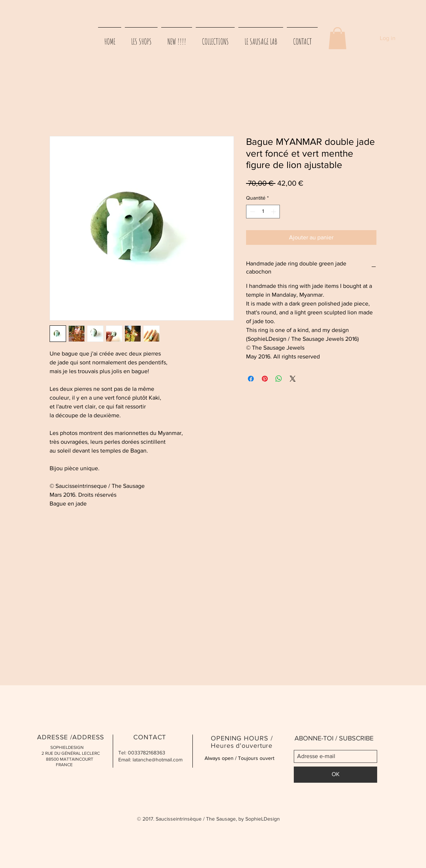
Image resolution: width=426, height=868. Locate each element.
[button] (337, 38)
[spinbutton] (263, 212)
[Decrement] (252, 212)
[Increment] (274, 212)
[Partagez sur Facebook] (251, 379)
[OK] (335, 775)
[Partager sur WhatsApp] (279, 379)
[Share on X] (293, 379)
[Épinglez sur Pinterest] (265, 379)
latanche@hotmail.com (158, 760)
